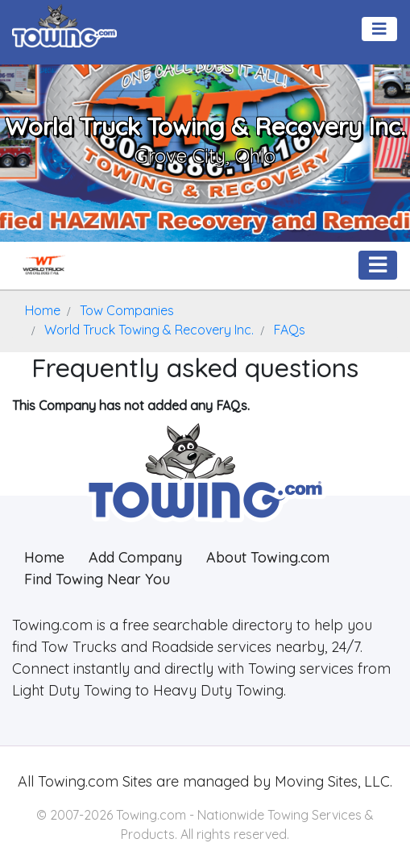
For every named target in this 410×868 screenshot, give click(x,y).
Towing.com (76, 781)
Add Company (135, 557)
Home (44, 557)
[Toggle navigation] (379, 29)
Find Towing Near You (97, 579)
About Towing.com (268, 557)
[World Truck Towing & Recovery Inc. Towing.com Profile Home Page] (43, 265)
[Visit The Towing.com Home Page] (64, 24)
